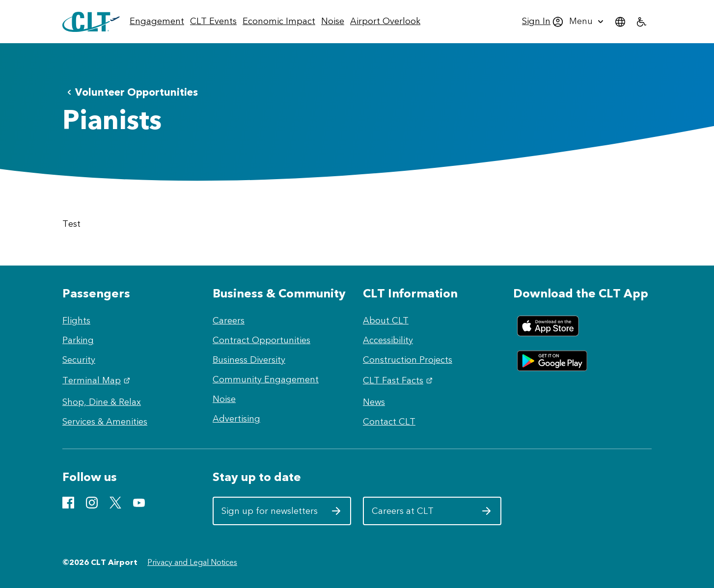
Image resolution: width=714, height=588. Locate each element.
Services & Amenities (105, 422)
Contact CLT (389, 422)
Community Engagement (266, 379)
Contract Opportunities (261, 340)
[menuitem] (157, 22)
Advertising (236, 419)
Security (79, 360)
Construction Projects (408, 360)
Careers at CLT (432, 514)
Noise (224, 399)
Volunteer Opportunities (131, 92)
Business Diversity (249, 360)
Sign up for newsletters (282, 514)
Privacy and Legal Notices (192, 562)
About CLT (386, 321)
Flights (76, 321)
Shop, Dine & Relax (102, 402)
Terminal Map (97, 380)
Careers (229, 321)
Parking (78, 340)
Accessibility (388, 340)
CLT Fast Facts (399, 380)
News (374, 402)
